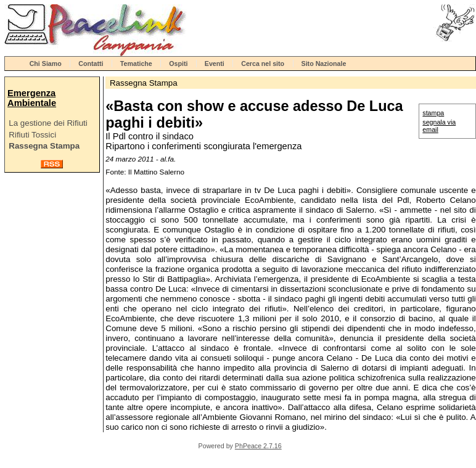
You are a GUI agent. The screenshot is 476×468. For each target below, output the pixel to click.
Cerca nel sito (263, 64)
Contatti (91, 64)
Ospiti (178, 64)
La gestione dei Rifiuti (48, 123)
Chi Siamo (46, 64)
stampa (433, 113)
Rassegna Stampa (44, 146)
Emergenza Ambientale (32, 98)
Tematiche (136, 64)
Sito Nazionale (324, 64)
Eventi (215, 64)
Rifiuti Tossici (32, 135)
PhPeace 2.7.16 (258, 446)
